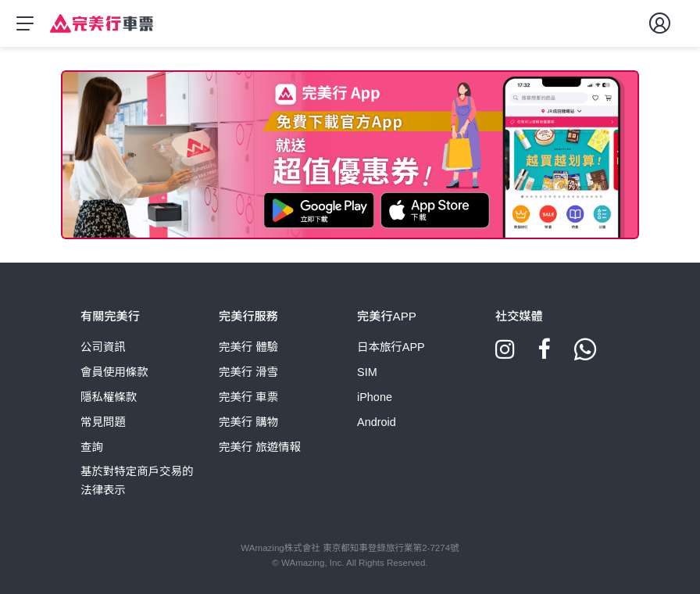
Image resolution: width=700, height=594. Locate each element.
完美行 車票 (248, 397)
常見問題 (103, 422)
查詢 (92, 447)
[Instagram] (505, 355)
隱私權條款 (109, 397)
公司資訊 (103, 347)
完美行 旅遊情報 (260, 447)
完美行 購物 (248, 422)
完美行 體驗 (248, 347)
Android (377, 422)
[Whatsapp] (585, 355)
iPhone (375, 397)
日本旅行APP (391, 347)
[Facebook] (544, 355)
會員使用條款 (114, 372)
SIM (367, 372)
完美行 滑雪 (248, 372)
